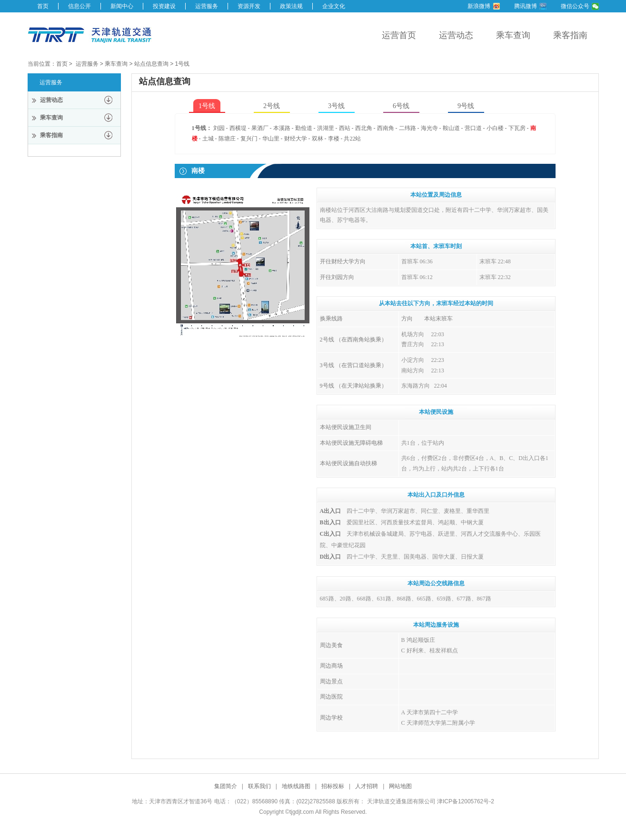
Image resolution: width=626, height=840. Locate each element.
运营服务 (207, 6)
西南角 (386, 128)
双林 (318, 139)
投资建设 (164, 6)
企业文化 (334, 6)
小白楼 (495, 128)
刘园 (219, 128)
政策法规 (291, 6)
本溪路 (282, 128)
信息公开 (79, 6)
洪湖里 (326, 128)
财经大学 (296, 139)
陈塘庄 (227, 139)
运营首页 (399, 35)
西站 (345, 128)
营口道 (473, 128)
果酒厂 (260, 128)
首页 (43, 6)
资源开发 (249, 6)
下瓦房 (517, 128)
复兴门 (249, 139)
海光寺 (429, 128)
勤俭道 (304, 128)
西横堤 (238, 128)
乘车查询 (513, 35)
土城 (208, 139)
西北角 (364, 128)
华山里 (271, 139)
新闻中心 (122, 6)
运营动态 (456, 35)
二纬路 (407, 128)
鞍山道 (451, 128)
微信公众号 (575, 6)
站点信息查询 (151, 64)
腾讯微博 (526, 6)
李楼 (334, 139)
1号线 (183, 64)
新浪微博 (479, 6)
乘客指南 (570, 35)
